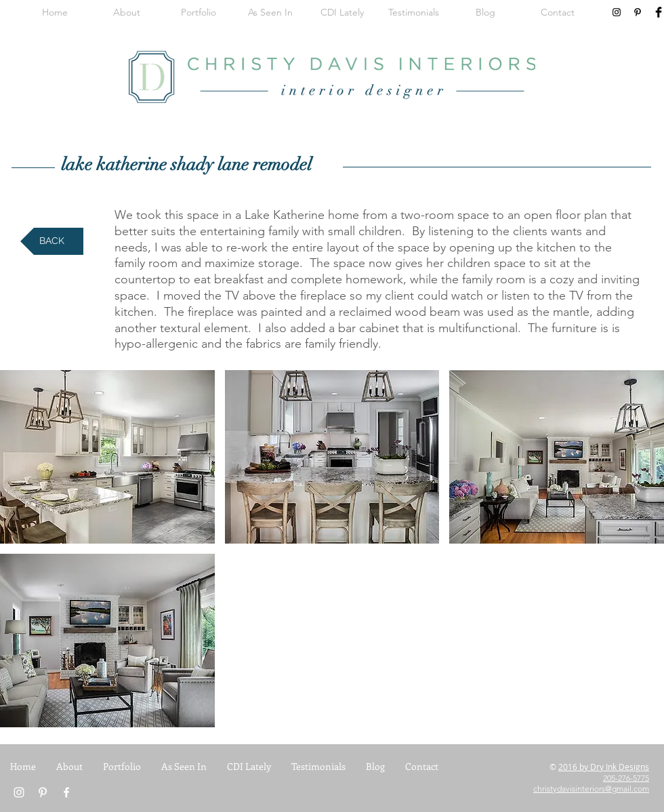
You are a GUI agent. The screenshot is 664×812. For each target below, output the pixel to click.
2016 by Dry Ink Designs (604, 767)
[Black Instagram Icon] (617, 12)
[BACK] (52, 241)
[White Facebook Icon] (66, 792)
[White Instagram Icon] (19, 792)
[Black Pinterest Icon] (638, 12)
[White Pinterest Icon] (43, 792)
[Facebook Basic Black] (659, 12)
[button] (107, 457)
